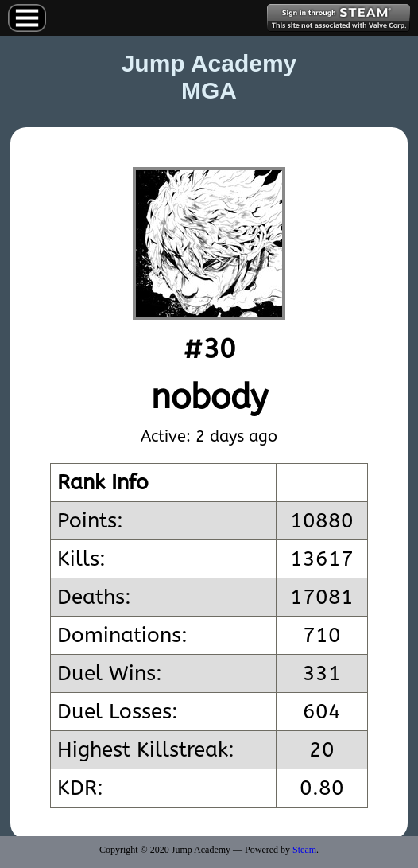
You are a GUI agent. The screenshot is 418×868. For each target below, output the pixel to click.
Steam (304, 850)
